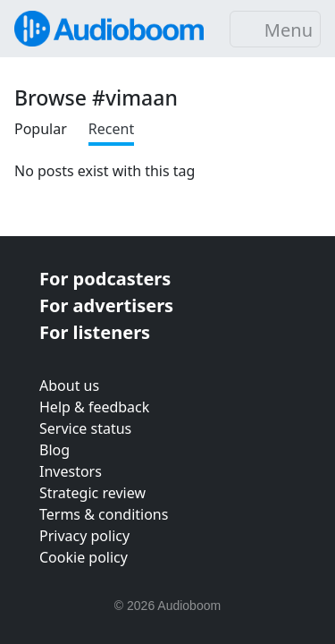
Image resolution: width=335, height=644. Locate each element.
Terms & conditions (104, 514)
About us (69, 386)
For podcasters (105, 279)
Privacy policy (84, 536)
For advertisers (106, 305)
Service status (85, 428)
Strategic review (92, 493)
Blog (54, 450)
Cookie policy (84, 557)
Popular (41, 129)
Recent (111, 129)
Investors (71, 471)
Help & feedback (94, 407)
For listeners (95, 332)
